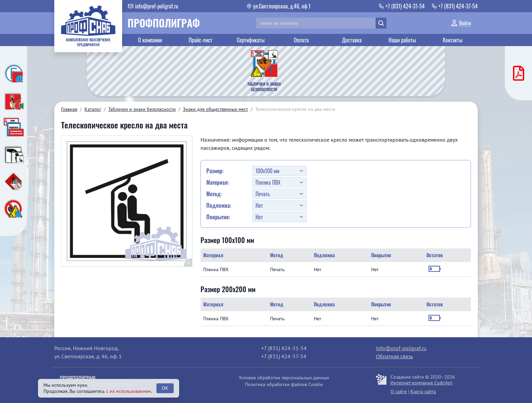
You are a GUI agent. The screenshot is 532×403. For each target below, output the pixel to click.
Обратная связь (394, 356)
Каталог (93, 109)
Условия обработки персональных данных (284, 378)
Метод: (214, 194)
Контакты (453, 40)
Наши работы (402, 40)
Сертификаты (251, 40)
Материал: (218, 182)
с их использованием (129, 391)
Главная (69, 109)
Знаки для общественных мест (215, 109)
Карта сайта (423, 391)
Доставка (352, 40)
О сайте (399, 391)
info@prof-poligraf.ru (401, 348)
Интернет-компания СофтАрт (422, 383)
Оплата (301, 40)
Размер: (215, 171)
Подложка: (219, 205)
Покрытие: (218, 217)
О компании (150, 40)
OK (165, 388)
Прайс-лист (201, 40)
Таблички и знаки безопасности (142, 109)
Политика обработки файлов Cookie (284, 384)
